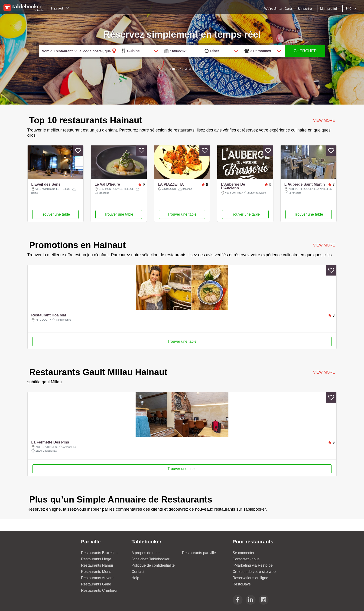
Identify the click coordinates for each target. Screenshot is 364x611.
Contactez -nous (246, 559)
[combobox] (352, 8)
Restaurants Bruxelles (99, 553)
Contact (138, 572)
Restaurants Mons (96, 572)
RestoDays (242, 584)
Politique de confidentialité (153, 565)
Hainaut (60, 8)
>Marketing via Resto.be (253, 565)
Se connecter (244, 553)
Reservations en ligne (250, 578)
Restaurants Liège (96, 559)
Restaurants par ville (199, 553)
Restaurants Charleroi (99, 590)
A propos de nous (146, 553)
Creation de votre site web (254, 572)
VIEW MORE (324, 245)
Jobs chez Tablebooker (151, 559)
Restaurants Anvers (97, 578)
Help (135, 578)
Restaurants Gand (96, 584)
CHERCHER (305, 51)
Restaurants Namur (97, 565)
